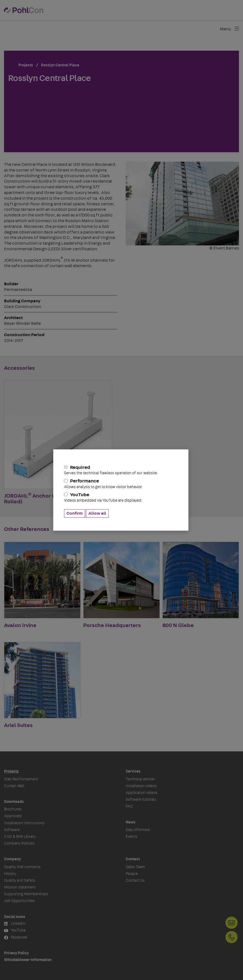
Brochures (13, 809)
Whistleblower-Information (28, 960)
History (10, 874)
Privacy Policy (16, 953)
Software (12, 830)
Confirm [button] (75, 513)
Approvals (13, 816)
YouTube (121, 498)
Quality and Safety (20, 881)
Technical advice (140, 779)
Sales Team (135, 867)
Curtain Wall (14, 786)
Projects (11, 771)
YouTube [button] (15, 931)
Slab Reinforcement (21, 779)
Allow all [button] (97, 513)
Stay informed (138, 830)
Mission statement (20, 887)
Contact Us (135, 881)
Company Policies (19, 843)
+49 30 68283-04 (232, 937)
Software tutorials (141, 800)
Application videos (142, 793)
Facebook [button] (16, 938)
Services (133, 771)
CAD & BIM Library (20, 837)
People (132, 874)
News (131, 822)
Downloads (14, 802)
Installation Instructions (24, 823)
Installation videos (141, 786)
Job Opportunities (19, 901)
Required (121, 470)
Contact (133, 859)
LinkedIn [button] (15, 924)
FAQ (129, 806)
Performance (121, 484)
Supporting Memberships (26, 894)
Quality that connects (22, 867)
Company (12, 859)
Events (132, 837)
